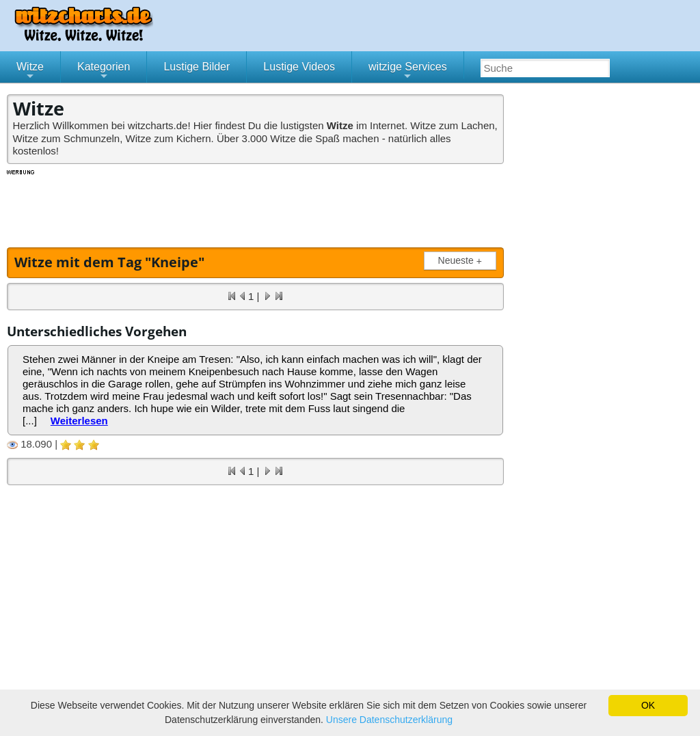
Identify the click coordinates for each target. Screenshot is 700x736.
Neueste (463, 261)
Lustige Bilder (197, 67)
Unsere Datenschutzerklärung (389, 720)
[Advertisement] (256, 207)
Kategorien (104, 72)
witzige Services (408, 72)
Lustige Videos (299, 67)
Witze (30, 72)
